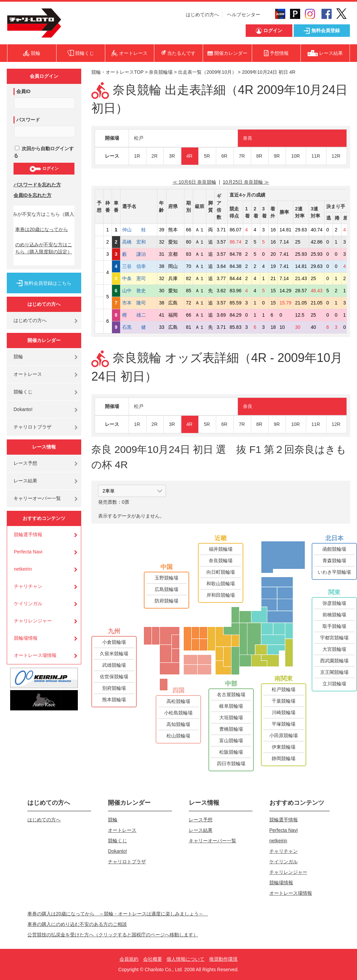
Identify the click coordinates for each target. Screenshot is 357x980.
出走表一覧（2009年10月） (207, 72)
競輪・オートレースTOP (117, 72)
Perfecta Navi (28, 552)
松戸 (139, 138)
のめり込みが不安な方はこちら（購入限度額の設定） (44, 248)
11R (316, 156)
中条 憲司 (139, 278)
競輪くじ (23, 392)
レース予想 (25, 463)
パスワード (28, 120)
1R (137, 156)
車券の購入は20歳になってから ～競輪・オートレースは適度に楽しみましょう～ (118, 914)
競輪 (18, 357)
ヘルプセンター (244, 15)
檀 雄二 (139, 315)
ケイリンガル (28, 603)
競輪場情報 (26, 638)
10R (295, 156)
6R (224, 156)
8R (259, 156)
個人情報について (185, 959)
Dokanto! (23, 409)
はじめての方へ (202, 15)
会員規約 (129, 959)
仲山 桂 (139, 230)
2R (155, 156)
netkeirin (23, 569)
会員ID (23, 91)
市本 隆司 (139, 303)
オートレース (28, 374)
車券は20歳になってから (42, 229)
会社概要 (153, 959)
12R (336, 156)
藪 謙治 (139, 254)
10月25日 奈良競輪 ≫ (246, 182)
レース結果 (25, 481)
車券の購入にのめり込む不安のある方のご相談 (77, 924)
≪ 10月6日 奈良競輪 (194, 182)
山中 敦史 (139, 291)
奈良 (248, 138)
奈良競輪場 (161, 72)
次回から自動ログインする (44, 152)
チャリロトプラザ (32, 427)
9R (277, 156)
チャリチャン (28, 586)
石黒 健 (139, 327)
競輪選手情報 (28, 534)
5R (207, 156)
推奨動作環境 (223, 959)
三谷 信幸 (139, 266)
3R (172, 156)
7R (242, 156)
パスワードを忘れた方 (37, 185)
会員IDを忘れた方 (32, 195)
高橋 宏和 (139, 242)
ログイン (44, 169)
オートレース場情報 (35, 655)
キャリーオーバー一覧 (37, 498)
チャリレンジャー (33, 621)
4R (189, 156)
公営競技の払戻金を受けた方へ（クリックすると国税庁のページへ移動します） (113, 935)
